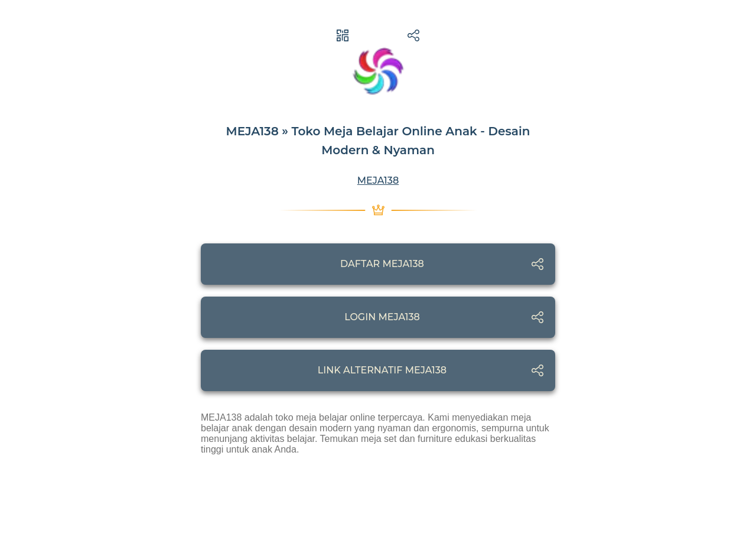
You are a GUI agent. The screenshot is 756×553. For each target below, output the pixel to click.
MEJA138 (378, 180)
